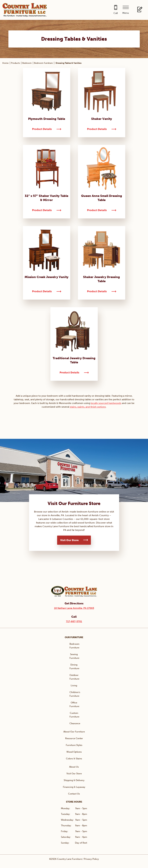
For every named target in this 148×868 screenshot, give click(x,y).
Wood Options (74, 752)
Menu (126, 13)
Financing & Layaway (74, 787)
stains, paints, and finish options (88, 407)
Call (116, 13)
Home (5, 63)
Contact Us (74, 794)
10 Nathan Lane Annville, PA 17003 (74, 608)
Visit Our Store (69, 540)
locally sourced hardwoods (106, 403)
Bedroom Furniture (43, 63)
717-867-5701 (74, 621)
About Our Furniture (74, 732)
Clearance (75, 723)
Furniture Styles (74, 745)
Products (15, 63)
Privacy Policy (91, 859)
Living (74, 686)
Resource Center (74, 738)
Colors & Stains (74, 759)
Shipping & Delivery (74, 780)
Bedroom (27, 63)
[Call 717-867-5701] (116, 10)
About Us (74, 767)
